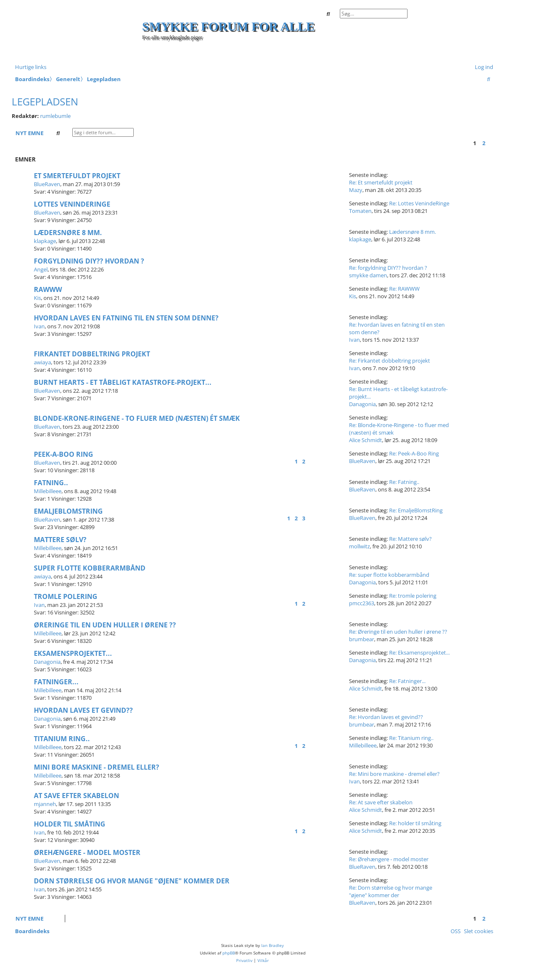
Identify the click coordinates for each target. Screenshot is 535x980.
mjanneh (45, 804)
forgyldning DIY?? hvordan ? (89, 261)
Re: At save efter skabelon (381, 802)
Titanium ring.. (62, 739)
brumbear (362, 639)
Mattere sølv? (60, 540)
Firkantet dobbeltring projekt (92, 354)
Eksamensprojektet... (73, 653)
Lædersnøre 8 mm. (68, 233)
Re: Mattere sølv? (410, 539)
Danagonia (362, 404)
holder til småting (70, 824)
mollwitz (359, 546)
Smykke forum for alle (228, 26)
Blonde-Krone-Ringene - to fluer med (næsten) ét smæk (137, 418)
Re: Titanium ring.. (411, 738)
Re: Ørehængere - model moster (389, 859)
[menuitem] (482, 67)
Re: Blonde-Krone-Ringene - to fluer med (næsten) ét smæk (399, 429)
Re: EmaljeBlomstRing (416, 510)
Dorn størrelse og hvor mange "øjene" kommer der (132, 881)
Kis (37, 298)
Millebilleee (48, 491)
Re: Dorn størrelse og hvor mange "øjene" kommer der (391, 891)
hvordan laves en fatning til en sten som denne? (126, 318)
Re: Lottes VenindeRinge (419, 203)
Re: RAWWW (404, 289)
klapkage (45, 241)
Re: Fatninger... (407, 681)
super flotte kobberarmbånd (90, 568)
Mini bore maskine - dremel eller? (97, 767)
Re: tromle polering (413, 596)
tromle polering (66, 596)
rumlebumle (55, 116)
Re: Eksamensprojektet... (419, 652)
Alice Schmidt (366, 440)
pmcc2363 (362, 603)
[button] (491, 143)
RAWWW (48, 289)
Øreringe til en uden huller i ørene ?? (105, 625)
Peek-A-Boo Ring (64, 454)
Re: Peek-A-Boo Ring (414, 453)
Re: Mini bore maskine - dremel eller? (394, 774)
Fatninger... (56, 682)
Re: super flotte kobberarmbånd (389, 575)
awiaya (42, 362)
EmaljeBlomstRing (68, 511)
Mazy (356, 190)
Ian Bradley (273, 945)
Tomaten (360, 211)
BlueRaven (47, 184)
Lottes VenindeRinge (72, 204)
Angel (41, 269)
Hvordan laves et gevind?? (83, 710)
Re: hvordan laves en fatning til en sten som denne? (397, 328)
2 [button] (484, 143)
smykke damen (368, 275)
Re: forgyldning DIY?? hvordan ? (388, 268)
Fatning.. (51, 483)
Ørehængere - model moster (87, 852)
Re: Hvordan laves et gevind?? (386, 717)
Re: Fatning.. (404, 482)
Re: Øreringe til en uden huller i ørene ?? (398, 632)
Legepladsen (45, 101)
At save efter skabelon (76, 796)
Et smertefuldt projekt (77, 176)
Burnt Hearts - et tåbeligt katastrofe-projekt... (123, 382)
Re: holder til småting (415, 823)
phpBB (229, 953)
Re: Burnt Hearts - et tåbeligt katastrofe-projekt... (398, 393)
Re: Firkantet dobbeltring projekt (390, 361)
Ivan (39, 326)
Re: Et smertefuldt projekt (381, 182)
